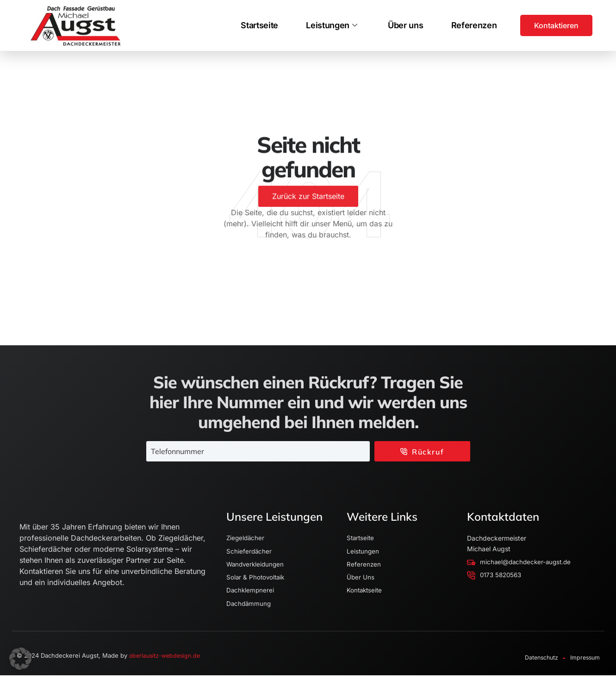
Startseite (259, 25)
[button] (20, 659)
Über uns (406, 25)
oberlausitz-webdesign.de (167, 659)
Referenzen (474, 25)
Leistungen (332, 25)
